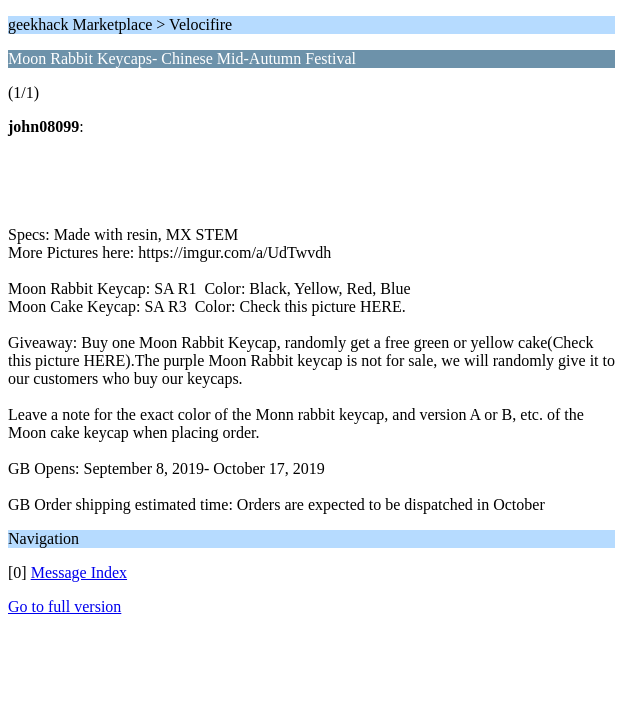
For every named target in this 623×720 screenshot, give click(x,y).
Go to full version (64, 606)
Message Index (79, 572)
